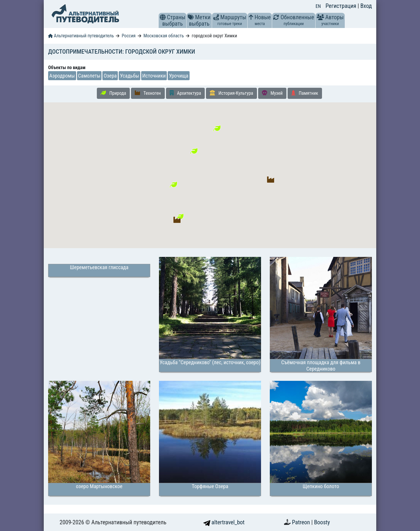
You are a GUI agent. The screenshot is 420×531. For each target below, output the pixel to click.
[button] (163, 17)
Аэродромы (62, 76)
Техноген (148, 93)
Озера (110, 76)
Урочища (178, 76)
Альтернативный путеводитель (81, 36)
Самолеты (89, 76)
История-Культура (231, 93)
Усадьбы (129, 76)
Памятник (305, 93)
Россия (128, 36)
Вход (366, 6)
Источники (154, 76)
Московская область (164, 36)
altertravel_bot (224, 522)
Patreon (302, 522)
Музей (272, 93)
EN (318, 6)
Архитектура (185, 93)
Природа (113, 93)
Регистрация (342, 6)
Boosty (322, 522)
